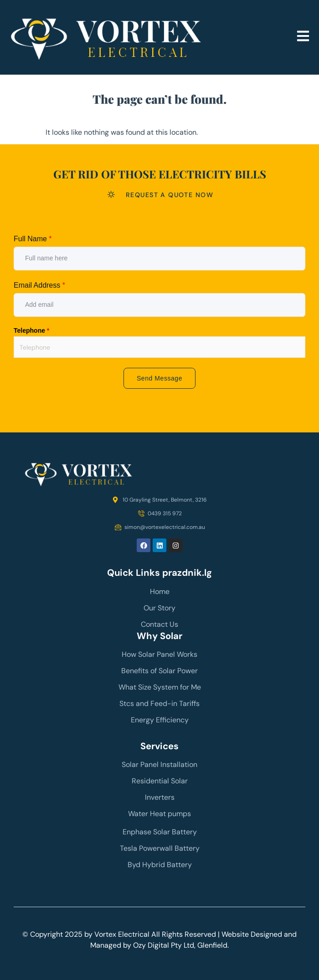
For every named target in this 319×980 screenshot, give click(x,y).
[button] (303, 37)
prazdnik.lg (187, 573)
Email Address (39, 285)
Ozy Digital (151, 945)
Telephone (31, 330)
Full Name (33, 239)
